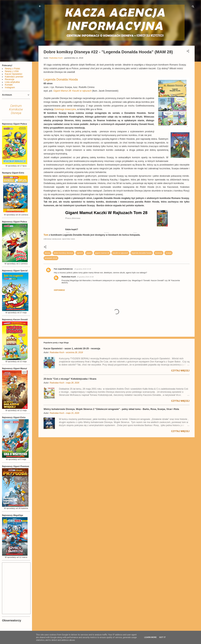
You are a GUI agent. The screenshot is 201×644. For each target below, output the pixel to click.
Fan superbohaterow (64, 269)
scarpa (169, 253)
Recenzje (10, 79)
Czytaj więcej (180, 371)
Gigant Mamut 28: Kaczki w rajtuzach (72, 91)
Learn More (150, 637)
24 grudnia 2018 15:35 (83, 269)
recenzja (159, 253)
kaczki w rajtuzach (120, 253)
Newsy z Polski (12, 69)
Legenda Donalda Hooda (61, 79)
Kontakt (9, 85)
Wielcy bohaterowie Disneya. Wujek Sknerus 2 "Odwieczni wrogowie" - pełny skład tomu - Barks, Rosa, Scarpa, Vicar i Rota (111, 409)
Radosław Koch (69, 277)
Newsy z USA (12, 71)
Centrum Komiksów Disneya (16, 109)
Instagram (10, 87)
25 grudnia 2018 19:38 (85, 277)
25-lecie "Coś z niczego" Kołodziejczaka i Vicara (70, 379)
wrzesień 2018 (51, 258)
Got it (162, 637)
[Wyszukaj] (193, 7)
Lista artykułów (12, 82)
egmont (80, 253)
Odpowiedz (59, 290)
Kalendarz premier (14, 77)
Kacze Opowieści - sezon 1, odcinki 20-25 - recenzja (72, 349)
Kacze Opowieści (14, 74)
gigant (89, 253)
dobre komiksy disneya (64, 253)
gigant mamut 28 (102, 253)
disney (47, 253)
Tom (46, 235)
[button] (188, 52)
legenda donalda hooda (142, 253)
